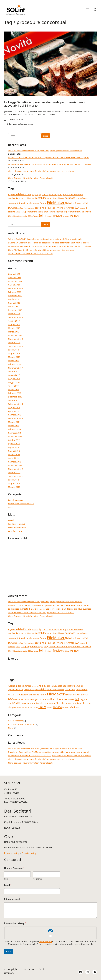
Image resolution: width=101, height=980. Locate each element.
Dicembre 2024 (15, 281)
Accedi (11, 520)
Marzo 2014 (14, 426)
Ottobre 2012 (14, 472)
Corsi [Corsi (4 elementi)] (62, 198)
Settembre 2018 (16, 346)
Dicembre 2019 (15, 310)
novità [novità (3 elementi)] (23, 212)
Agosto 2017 (14, 375)
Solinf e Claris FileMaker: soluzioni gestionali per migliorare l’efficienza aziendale (45, 151)
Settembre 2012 (16, 476)
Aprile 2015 (13, 411)
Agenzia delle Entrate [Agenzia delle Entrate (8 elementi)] (20, 194)
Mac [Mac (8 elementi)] (18, 212)
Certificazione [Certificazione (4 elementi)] (29, 198)
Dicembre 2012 (15, 465)
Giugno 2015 (14, 407)
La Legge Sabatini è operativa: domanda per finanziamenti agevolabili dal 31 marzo (44, 104)
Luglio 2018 (13, 350)
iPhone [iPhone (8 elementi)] (60, 208)
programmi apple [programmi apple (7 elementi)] (34, 212)
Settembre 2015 (16, 404)
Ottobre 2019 (14, 314)
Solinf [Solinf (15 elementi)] (42, 216)
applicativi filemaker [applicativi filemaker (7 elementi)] (73, 194)
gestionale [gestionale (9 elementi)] (40, 208)
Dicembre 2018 (15, 335)
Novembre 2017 (16, 368)
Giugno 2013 (14, 451)
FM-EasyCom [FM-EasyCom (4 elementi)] (18, 208)
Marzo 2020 (14, 306)
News (11, 507)
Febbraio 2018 (15, 364)
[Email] (95, 972)
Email (8, 885)
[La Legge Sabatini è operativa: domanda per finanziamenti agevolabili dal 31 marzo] (51, 64)
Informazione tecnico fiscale (20, 124)
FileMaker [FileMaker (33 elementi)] (56, 202)
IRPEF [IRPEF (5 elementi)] (72, 208)
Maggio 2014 (14, 422)
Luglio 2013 (13, 447)
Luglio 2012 (13, 480)
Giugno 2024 (14, 285)
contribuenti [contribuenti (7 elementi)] (53, 198)
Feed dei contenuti (17, 524)
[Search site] (95, 10)
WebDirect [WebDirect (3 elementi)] (66, 216)
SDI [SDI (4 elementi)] (29, 216)
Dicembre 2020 (15, 296)
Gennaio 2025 (15, 277)
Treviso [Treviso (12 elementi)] (57, 216)
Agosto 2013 (14, 444)
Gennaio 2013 (15, 462)
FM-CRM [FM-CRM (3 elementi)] (81, 203)
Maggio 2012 (14, 487)
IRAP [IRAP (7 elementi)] (66, 208)
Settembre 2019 (16, 317)
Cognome (37, 879)
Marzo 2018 (14, 361)
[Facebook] (88, 972)
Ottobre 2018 (14, 342)
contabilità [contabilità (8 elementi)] (41, 198)
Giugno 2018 (14, 353)
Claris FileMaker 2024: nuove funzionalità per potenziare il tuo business (41, 171)
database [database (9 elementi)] (70, 198)
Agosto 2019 (14, 321)
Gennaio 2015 (15, 415)
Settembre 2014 (16, 418)
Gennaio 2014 (15, 433)
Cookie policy (29, 853)
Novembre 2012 (16, 469)
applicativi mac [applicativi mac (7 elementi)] (16, 198)
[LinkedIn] (81, 972)
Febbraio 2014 (15, 429)
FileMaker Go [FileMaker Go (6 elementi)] (71, 203)
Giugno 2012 (14, 483)
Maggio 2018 (14, 357)
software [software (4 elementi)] (35, 216)
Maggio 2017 (14, 382)
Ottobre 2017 (14, 371)
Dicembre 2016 (15, 397)
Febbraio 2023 (15, 292)
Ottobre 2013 (14, 440)
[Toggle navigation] (88, 10)
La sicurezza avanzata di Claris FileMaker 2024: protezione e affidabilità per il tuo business (50, 164)
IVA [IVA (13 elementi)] (77, 208)
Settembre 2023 (16, 288)
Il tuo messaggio (13, 899)
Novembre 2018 (16, 339)
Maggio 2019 (14, 328)
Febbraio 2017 (15, 393)
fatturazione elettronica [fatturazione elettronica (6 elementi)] (28, 203)
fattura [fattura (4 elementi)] (85, 198)
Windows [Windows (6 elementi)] (74, 216)
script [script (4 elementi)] (25, 216)
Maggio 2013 (14, 454)
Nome (7, 879)
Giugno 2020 (14, 303)
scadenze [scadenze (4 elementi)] (19, 216)
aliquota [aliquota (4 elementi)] (35, 195)
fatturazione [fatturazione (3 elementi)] (12, 203)
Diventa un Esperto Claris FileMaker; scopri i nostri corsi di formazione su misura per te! (49, 157)
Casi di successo (16, 500)
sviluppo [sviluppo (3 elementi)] (50, 216)
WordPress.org (15, 531)
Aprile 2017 (13, 386)
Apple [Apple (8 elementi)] (42, 194)
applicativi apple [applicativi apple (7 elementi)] (54, 194)
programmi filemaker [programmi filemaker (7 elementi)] (55, 212)
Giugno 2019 (14, 324)
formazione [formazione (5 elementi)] (29, 208)
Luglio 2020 (13, 299)
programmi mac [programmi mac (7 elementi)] (74, 212)
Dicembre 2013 (15, 436)
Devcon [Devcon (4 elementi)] (79, 198)
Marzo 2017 (14, 389)
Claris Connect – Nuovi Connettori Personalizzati (30, 178)
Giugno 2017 (14, 379)
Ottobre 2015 (14, 400)
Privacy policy (12, 853)
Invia (9, 951)
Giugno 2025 (14, 274)
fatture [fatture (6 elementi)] (43, 203)
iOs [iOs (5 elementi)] (48, 208)
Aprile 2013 (13, 458)
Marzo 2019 (14, 332)
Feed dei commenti (17, 527)
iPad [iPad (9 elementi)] (53, 208)
